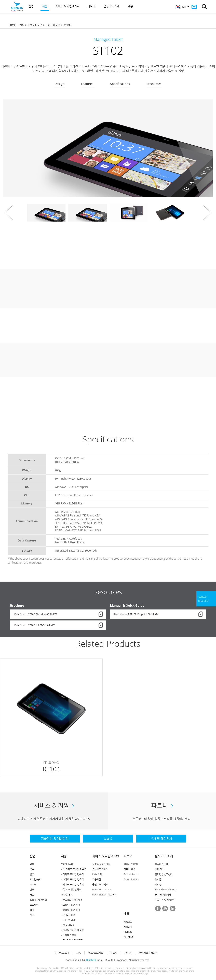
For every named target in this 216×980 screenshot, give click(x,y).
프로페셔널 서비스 (38, 900)
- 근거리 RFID (68, 915)
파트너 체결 (129, 869)
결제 (32, 910)
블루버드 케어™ (100, 869)
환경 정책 (159, 869)
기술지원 (97, 879)
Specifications (120, 84)
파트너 (128, 856)
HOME (12, 25)
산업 (33, 856)
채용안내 (128, 927)
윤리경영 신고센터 (164, 874)
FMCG (33, 884)
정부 (32, 889)
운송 (32, 869)
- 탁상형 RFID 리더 (70, 910)
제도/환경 (128, 937)
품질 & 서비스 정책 (101, 864)
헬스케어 (34, 905)
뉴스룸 (158, 879)
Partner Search (131, 874)
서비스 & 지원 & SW (106, 856)
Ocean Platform (131, 879)
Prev (9, 213)
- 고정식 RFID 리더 (70, 905)
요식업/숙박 (35, 879)
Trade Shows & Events (166, 889)
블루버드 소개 (164, 856)
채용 (127, 914)
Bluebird (91, 960)
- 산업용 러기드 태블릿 (72, 930)
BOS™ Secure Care (102, 889)
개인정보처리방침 (148, 953)
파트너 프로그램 (131, 864)
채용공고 (128, 922)
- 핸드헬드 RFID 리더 (72, 900)
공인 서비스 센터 (100, 884)
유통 (32, 864)
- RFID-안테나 (68, 920)
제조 (32, 915)
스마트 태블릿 (53, 25)
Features (87, 84)
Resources (154, 84)
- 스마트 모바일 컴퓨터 (72, 879)
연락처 (128, 953)
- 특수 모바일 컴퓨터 (71, 889)
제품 (22, 25)
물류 (32, 874)
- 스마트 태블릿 (69, 935)
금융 (32, 895)
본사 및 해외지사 (163, 895)
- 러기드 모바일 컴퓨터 (72, 874)
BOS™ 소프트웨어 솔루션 (104, 895)
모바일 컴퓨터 (68, 864)
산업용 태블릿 (35, 25)
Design (59, 84)
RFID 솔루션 (67, 895)
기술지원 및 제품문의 (165, 900)
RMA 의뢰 (97, 874)
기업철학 (128, 932)
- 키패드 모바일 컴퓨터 (72, 884)
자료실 (158, 884)
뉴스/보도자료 (96, 953)
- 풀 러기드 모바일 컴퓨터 (74, 869)
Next (207, 213)
